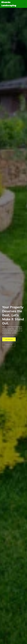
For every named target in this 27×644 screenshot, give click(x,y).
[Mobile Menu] (24, 4)
